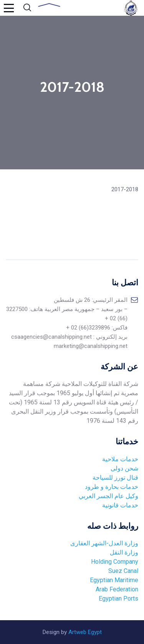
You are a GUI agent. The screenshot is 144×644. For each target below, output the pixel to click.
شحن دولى (124, 468)
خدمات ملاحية (120, 459)
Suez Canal (123, 571)
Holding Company (115, 562)
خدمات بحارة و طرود (112, 487)
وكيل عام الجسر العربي (108, 496)
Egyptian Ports (118, 598)
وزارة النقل (124, 552)
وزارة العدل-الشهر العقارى (104, 543)
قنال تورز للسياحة (115, 478)
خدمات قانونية (120, 505)
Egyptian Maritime (113, 580)
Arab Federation (116, 589)
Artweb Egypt (85, 632)
